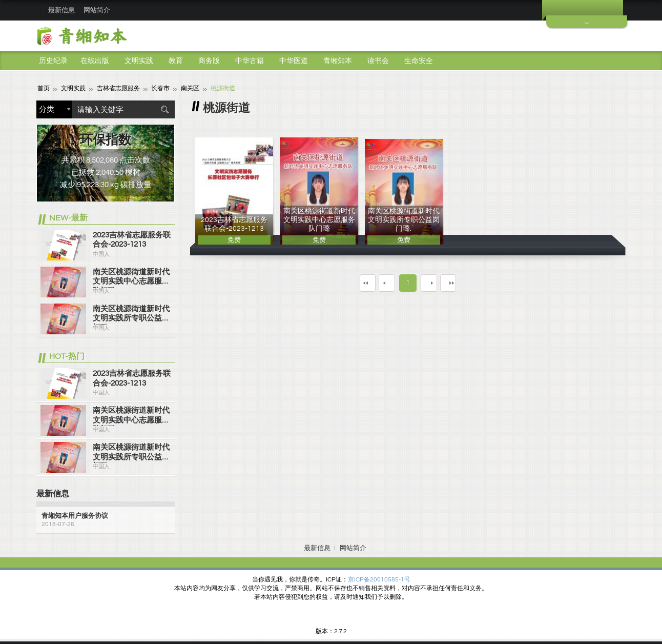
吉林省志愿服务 (118, 88)
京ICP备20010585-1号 (379, 580)
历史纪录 (53, 61)
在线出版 (95, 61)
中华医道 (294, 61)
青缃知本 (338, 61)
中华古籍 (250, 61)
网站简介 (97, 10)
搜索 (164, 109)
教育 (176, 61)
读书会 (378, 61)
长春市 (160, 88)
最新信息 (61, 10)
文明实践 (139, 61)
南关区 (190, 88)
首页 (44, 88)
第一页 (342, 282)
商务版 (209, 61)
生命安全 (419, 61)
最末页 (473, 282)
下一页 (436, 282)
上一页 (380, 282)
